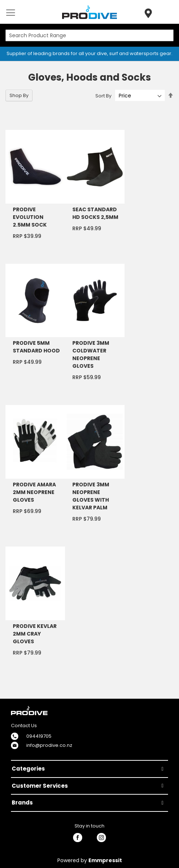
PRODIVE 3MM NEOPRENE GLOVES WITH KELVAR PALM (91, 496)
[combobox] (89, 35)
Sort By (103, 96)
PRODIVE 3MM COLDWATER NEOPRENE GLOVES (91, 354)
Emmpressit (105, 860)
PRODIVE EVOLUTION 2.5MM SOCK (30, 217)
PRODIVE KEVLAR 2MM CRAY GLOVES (35, 634)
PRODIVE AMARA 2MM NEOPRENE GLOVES (34, 492)
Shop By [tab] (19, 95)
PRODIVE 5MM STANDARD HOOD (36, 347)
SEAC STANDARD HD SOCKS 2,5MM (95, 213)
